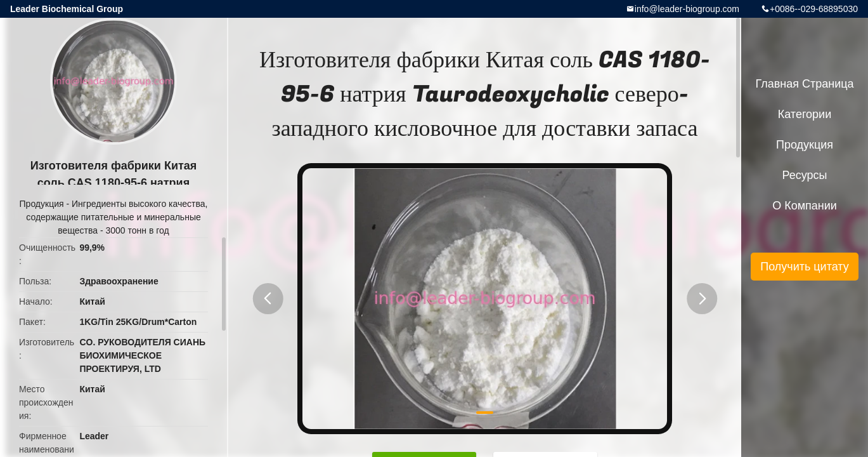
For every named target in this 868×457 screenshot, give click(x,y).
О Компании (805, 206)
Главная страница (804, 84)
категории (805, 114)
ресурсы (805, 175)
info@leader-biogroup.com (687, 9)
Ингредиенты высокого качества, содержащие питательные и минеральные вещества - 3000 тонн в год (117, 217)
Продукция (42, 204)
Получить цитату (805, 267)
